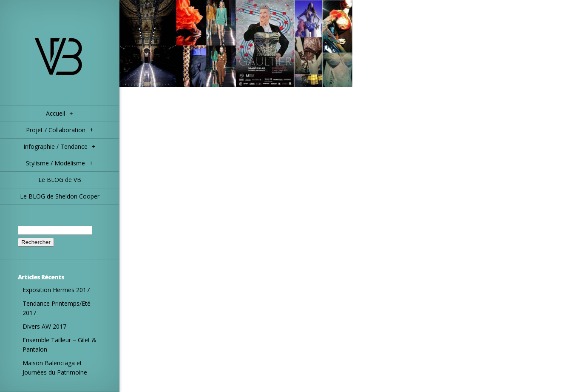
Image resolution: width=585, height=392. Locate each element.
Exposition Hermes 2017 (56, 290)
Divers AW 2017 (44, 326)
